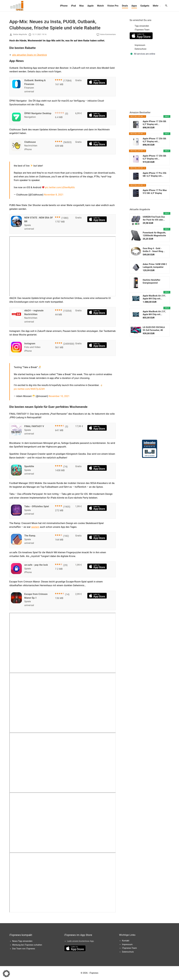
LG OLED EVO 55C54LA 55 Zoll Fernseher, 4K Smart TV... (154, 329)
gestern (35, 527)
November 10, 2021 (59, 396)
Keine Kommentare (108, 34)
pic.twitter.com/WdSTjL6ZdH (29, 389)
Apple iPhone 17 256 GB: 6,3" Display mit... (155, 123)
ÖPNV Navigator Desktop (38, 113)
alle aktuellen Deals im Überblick (30, 55)
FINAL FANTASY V (34, 426)
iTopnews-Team (142, 30)
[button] (6, 974)
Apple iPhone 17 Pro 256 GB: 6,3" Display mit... (155, 174)
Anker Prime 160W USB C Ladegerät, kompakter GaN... (155, 266)
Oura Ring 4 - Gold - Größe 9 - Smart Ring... (154, 250)
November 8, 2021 (54, 195)
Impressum (140, 45)
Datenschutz (141, 49)
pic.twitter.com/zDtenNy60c (60, 187)
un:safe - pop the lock (36, 565)
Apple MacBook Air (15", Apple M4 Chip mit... (154, 297)
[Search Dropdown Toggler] (166, 6)
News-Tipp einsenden (22, 941)
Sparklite (29, 466)
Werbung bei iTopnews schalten (27, 945)
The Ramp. (30, 536)
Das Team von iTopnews (24, 949)
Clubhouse (30, 142)
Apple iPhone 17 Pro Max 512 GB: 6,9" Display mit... (155, 192)
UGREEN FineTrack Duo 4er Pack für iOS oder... (154, 218)
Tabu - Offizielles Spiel (37, 506)
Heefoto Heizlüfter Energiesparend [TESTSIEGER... (152, 282)
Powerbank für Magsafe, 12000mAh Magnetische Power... (154, 234)
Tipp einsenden (142, 26)
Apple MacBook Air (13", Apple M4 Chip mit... (154, 313)
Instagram (30, 344)
